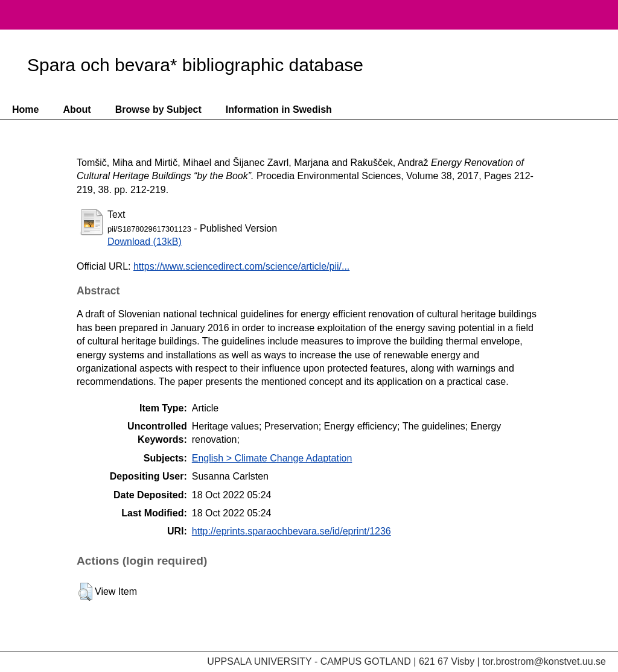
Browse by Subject (158, 109)
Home (25, 109)
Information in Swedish (279, 109)
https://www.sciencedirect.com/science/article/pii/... (241, 266)
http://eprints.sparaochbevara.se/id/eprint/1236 (291, 531)
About (77, 109)
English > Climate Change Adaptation (272, 458)
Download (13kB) (145, 242)
